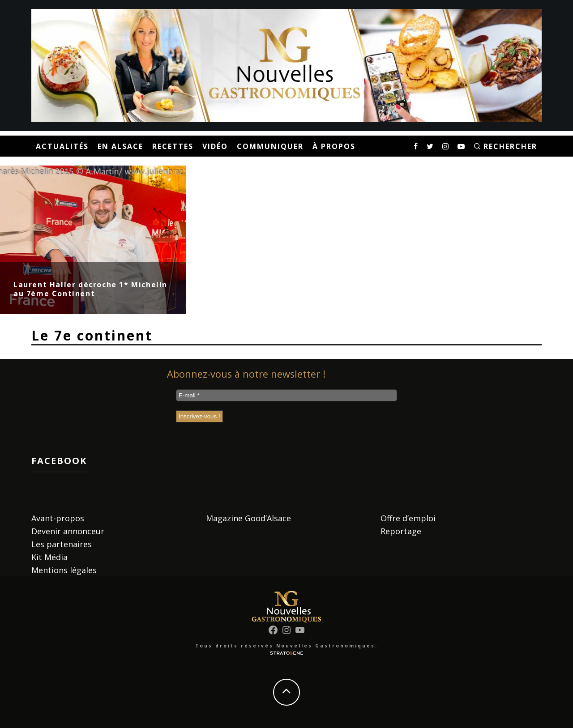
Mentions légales (64, 570)
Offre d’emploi (408, 518)
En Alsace (120, 146)
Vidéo (215, 146)
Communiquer (270, 146)
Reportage (401, 531)
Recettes (173, 146)
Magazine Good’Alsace (248, 518)
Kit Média (49, 557)
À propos (334, 146)
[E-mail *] (286, 395)
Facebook (59, 461)
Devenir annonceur (68, 531)
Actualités (62, 146)
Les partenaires (62, 544)
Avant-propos (58, 518)
